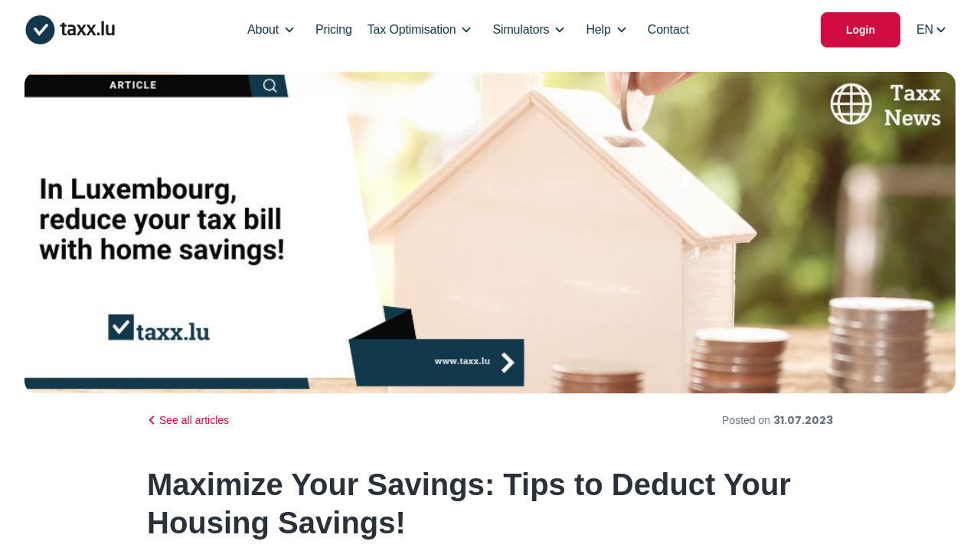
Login (861, 30)
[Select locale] (931, 30)
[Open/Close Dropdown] (289, 30)
